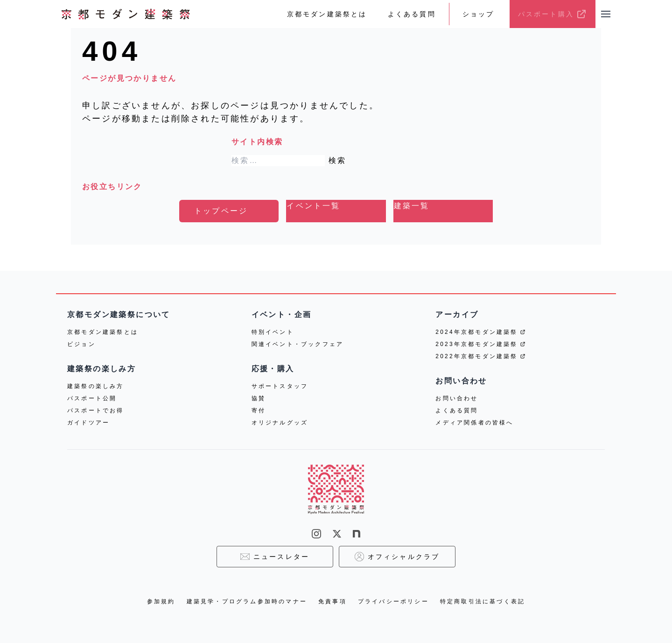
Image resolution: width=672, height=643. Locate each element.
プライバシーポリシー (393, 601)
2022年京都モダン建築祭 (480, 356)
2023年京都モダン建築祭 (480, 344)
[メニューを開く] (606, 14)
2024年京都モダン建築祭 (480, 332)
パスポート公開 (92, 398)
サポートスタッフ (280, 386)
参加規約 (161, 601)
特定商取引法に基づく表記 (483, 601)
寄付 (259, 410)
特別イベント (273, 332)
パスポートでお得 (96, 410)
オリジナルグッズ (280, 423)
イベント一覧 (313, 206)
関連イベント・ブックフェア (298, 344)
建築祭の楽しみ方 (96, 386)
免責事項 (332, 601)
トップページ (221, 211)
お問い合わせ (457, 398)
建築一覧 (412, 206)
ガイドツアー (88, 423)
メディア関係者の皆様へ (474, 423)
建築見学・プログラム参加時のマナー (247, 601)
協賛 (259, 398)
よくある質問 (412, 14)
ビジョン (81, 344)
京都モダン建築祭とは (327, 14)
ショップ (479, 14)
